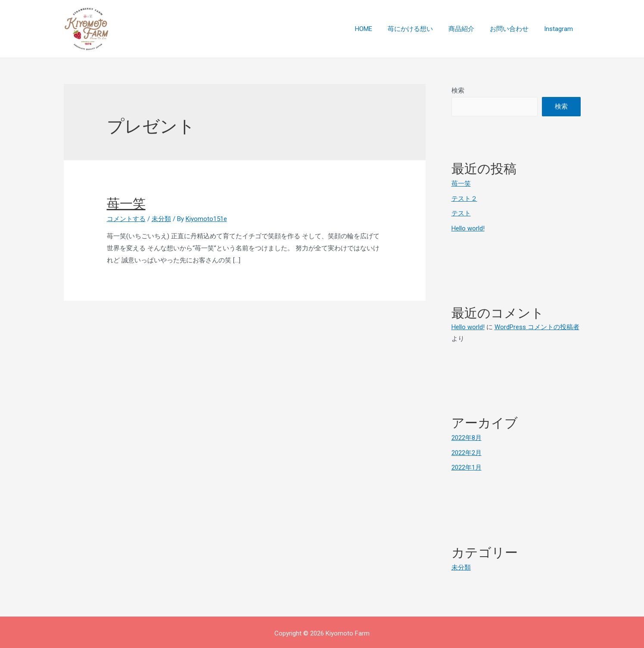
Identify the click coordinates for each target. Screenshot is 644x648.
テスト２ (464, 198)
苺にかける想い (419, 29)
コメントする (126, 219)
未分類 (161, 219)
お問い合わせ (513, 29)
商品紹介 (468, 29)
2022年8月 (467, 436)
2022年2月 (467, 451)
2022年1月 (467, 466)
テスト (461, 213)
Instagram (560, 29)
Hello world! (468, 227)
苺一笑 (126, 204)
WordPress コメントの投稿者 (537, 326)
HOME (375, 29)
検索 (458, 90)
